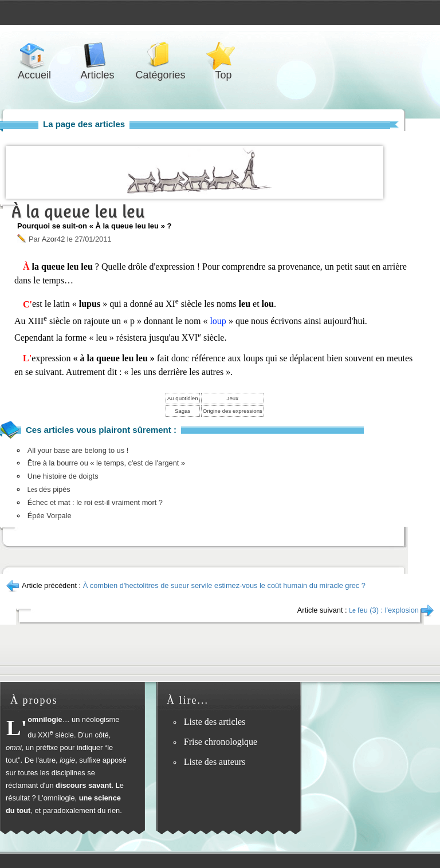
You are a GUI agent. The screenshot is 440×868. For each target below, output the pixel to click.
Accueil (34, 55)
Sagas (183, 411)
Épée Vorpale (50, 516)
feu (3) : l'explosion (384, 610)
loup (218, 321)
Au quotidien (183, 398)
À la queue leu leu (78, 212)
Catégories (160, 55)
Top (223, 55)
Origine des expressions (233, 411)
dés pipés (49, 489)
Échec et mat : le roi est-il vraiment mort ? (95, 502)
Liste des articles (215, 722)
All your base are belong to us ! (78, 450)
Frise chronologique (221, 742)
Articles (97, 55)
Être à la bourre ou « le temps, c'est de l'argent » (106, 463)
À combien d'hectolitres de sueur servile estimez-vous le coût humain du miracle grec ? (224, 585)
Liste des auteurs (215, 762)
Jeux (233, 398)
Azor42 (54, 239)
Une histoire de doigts (63, 476)
